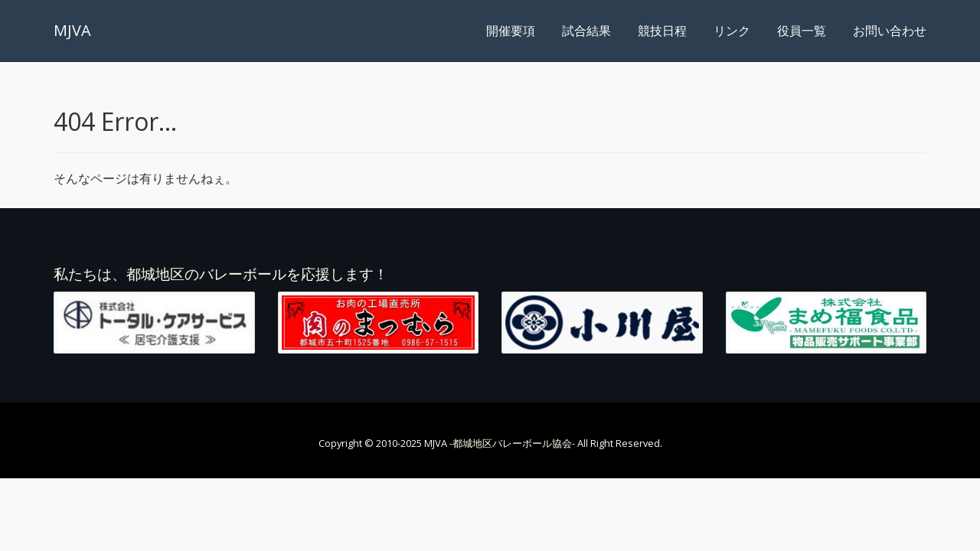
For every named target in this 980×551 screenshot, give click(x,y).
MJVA (72, 30)
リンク (732, 31)
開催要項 (511, 31)
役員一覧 (802, 31)
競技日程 (662, 31)
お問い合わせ (890, 31)
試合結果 (586, 31)
